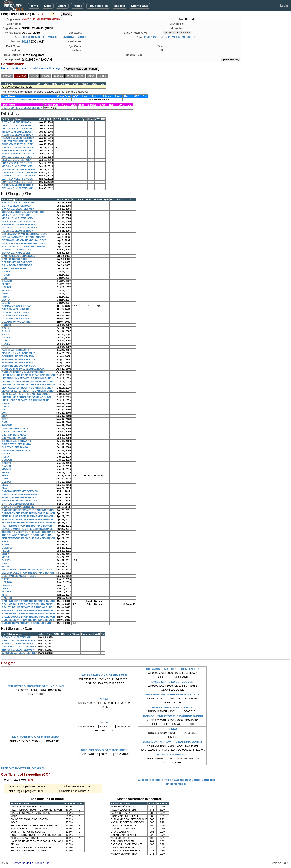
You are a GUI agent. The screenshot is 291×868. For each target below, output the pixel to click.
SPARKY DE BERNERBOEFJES (20, 501)
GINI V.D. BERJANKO (14, 438)
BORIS (5, 545)
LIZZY (5, 485)
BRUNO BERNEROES (14, 268)
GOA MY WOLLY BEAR (15, 316)
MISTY (5, 554)
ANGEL (6, 344)
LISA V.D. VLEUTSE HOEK (17, 125)
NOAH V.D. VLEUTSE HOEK (17, 135)
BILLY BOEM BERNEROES (17, 265)
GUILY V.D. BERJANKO (15, 447)
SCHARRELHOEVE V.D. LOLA (19, 359)
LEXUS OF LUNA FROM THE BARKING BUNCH (29, 391)
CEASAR (7, 281)
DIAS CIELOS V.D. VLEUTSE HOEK (104, 750)
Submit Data (140, 6)
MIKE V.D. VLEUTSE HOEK (17, 132)
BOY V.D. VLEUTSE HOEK (16, 122)
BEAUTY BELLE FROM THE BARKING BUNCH (28, 607)
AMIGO (6, 337)
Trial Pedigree (98, 6)
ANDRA (6, 341)
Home (34, 6)
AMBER (6, 272)
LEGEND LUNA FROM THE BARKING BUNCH (27, 378)
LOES (5, 588)
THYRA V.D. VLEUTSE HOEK (18, 650)
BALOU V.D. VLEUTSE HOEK (18, 203)
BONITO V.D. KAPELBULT (16, 250)
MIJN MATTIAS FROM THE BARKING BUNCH (27, 519)
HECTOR (7, 287)
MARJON (7, 290)
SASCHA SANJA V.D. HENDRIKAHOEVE (24, 234)
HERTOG (7, 582)
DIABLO (6, 466)
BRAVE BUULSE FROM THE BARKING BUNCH (28, 617)
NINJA (104, 699)
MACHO (6, 592)
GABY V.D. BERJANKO (15, 428)
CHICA (5, 407)
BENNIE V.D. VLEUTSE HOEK (18, 225)
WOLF (104, 722)
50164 (26, 42)
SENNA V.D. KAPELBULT (16, 253)
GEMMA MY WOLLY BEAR (17, 306)
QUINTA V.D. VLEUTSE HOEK (18, 169)
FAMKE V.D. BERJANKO (16, 350)
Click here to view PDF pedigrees (23, 768)
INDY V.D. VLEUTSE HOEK (17, 151)
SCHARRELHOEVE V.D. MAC (18, 363)
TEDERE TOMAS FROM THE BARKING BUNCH (28, 532)
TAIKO (5, 567)
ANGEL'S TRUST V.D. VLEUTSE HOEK (24, 372)
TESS (5, 476)
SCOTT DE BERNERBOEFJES (19, 497)
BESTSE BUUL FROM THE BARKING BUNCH (27, 610)
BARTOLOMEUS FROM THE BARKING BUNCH (28, 513)
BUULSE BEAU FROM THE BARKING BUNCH (27, 623)
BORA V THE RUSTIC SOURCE (172, 707)
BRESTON (7, 463)
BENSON (7, 460)
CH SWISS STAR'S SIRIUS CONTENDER (172, 669)
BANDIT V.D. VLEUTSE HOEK (18, 640)
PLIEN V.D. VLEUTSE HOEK (17, 231)
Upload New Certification (82, 69)
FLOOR (6, 551)
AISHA (5, 328)
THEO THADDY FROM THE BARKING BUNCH (27, 535)
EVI (4, 410)
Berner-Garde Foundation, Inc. (31, 863)
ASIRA (5, 457)
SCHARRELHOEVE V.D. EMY (18, 356)
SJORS (6, 303)
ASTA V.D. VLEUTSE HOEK (17, 637)
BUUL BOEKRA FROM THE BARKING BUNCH (28, 620)
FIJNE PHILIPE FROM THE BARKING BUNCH (27, 516)
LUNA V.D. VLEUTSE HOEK (17, 129)
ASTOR (6, 275)
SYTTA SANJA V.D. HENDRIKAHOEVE (23, 246)
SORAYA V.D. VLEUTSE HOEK (19, 221)
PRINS (5, 297)
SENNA (6, 300)
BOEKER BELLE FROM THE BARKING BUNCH (28, 614)
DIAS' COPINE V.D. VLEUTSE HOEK (170, 37)
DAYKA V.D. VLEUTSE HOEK (18, 209)
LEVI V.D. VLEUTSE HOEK (17, 160)
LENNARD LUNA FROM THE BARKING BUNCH (28, 385)
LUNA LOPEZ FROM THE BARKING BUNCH (26, 400)
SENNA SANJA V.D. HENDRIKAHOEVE (24, 237)
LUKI (4, 413)
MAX (4, 595)
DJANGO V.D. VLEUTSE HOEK (19, 647)
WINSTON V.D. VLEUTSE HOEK (20, 653)
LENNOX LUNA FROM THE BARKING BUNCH (27, 388)
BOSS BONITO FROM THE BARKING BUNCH (172, 742)
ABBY (5, 479)
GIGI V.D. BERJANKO (14, 432)
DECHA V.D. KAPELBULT (172, 754)
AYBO (5, 347)
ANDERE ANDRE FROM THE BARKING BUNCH (29, 510)
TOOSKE (7, 425)
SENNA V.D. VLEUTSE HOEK (18, 188)
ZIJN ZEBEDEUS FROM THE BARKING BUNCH (28, 538)
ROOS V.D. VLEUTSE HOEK (17, 185)
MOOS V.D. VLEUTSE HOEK (18, 166)
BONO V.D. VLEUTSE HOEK (17, 643)
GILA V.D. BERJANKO (14, 435)
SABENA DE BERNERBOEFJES (20, 491)
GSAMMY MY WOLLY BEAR (17, 322)
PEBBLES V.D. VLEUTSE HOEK (20, 228)
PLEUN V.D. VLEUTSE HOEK (18, 138)
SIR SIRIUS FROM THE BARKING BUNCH (172, 694)
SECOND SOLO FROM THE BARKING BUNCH (28, 573)
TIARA (5, 472)
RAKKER (7, 598)
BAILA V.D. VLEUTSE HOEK (18, 147)
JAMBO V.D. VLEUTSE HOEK (18, 154)
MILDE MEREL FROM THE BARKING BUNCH (27, 570)
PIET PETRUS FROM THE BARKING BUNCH (27, 526)
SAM (4, 422)
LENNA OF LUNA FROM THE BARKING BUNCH (29, 381)
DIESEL (6, 579)
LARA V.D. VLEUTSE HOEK (17, 179)
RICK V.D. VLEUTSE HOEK (17, 141)
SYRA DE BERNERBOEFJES (18, 504)
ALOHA (6, 331)
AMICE (6, 334)
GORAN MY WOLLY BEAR (17, 319)
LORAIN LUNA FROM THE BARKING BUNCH (27, 397)
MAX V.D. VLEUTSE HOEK (17, 215)
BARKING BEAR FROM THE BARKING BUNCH (28, 601)
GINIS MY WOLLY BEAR (15, 309)
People (78, 6)
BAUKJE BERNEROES (14, 259)
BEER (5, 541)
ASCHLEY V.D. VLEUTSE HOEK (20, 172)
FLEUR (6, 284)
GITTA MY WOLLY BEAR (16, 312)
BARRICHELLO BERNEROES (18, 256)
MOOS (5, 557)
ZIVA (4, 488)
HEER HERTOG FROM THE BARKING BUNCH (55, 37)
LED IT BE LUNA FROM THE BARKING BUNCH (28, 375)
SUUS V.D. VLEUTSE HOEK (17, 144)
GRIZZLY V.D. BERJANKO (16, 444)
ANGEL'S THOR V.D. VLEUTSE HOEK (23, 369)
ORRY (5, 294)
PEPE (5, 419)
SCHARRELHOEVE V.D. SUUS (19, 366)
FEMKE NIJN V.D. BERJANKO (19, 353)
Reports (119, 6)
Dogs (48, 6)
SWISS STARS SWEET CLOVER (172, 682)
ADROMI (7, 325)
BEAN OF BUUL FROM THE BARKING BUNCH (28, 604)
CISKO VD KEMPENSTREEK (18, 507)
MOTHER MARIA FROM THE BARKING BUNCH (28, 523)
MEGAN (6, 469)
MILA (5, 416)
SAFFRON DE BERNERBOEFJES (20, 494)
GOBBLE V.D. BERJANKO (16, 441)
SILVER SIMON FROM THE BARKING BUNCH (27, 529)
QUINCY (6, 560)
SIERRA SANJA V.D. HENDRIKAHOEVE (24, 240)
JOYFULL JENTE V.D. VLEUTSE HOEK (24, 212)
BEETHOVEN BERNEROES (17, 262)
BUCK (5, 278)
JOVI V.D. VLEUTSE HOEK (17, 157)
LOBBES (7, 585)
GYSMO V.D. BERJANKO (16, 450)
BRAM (5, 403)
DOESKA (7, 548)
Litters (62, 6)
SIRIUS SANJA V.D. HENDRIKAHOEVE (23, 243)
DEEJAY (6, 482)
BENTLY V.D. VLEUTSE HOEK (19, 176)
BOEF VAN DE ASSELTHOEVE (19, 576)
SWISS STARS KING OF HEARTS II (104, 675)
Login (284, 6)
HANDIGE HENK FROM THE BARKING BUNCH (172, 716)
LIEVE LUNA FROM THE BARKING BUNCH (26, 394)
